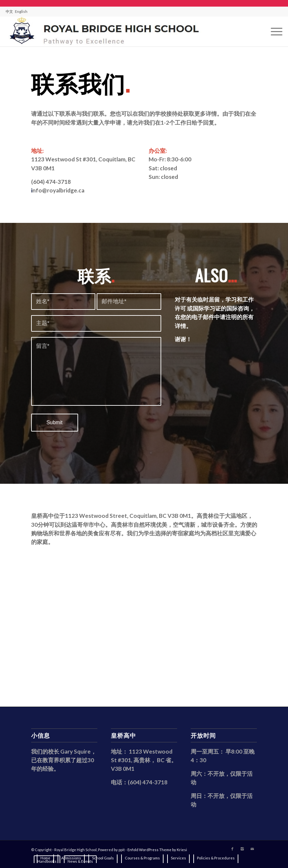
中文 (9, 11)
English (21, 11)
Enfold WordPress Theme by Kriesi (157, 850)
